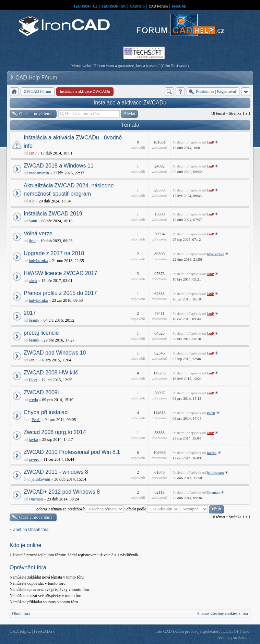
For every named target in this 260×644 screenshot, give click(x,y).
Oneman (36, 499)
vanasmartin (39, 173)
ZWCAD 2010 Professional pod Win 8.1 (72, 452)
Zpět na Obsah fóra (31, 530)
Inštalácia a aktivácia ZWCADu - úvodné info (73, 142)
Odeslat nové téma (36, 114)
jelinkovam (41, 479)
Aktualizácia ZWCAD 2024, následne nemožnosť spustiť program (69, 190)
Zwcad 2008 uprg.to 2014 (55, 432)
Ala (31, 201)
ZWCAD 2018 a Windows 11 (59, 166)
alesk (33, 281)
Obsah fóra (21, 614)
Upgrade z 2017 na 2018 (54, 253)
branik (34, 320)
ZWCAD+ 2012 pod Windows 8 (62, 492)
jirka (33, 241)
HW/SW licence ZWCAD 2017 (60, 273)
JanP (33, 153)
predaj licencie (41, 333)
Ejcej (33, 380)
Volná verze (38, 233)
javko (33, 439)
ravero (34, 459)
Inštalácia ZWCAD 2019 (53, 214)
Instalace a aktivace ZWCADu (130, 103)
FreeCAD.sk (44, 631)
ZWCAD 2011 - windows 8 (56, 472)
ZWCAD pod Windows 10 (55, 353)
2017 (30, 313)
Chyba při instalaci (46, 412)
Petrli (36, 420)
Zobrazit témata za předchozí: (80, 509)
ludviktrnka (38, 261)
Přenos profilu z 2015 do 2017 (60, 293)
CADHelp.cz (20, 631)
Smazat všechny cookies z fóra (223, 614)
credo (33, 400)
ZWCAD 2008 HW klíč (51, 373)
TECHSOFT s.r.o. (236, 631)
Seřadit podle (152, 509)
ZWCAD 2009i (41, 392)
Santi (33, 221)
